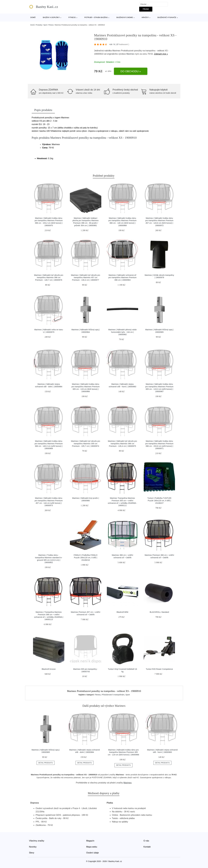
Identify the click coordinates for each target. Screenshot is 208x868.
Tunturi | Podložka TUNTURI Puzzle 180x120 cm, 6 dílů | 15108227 (159, 501)
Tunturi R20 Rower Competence (159, 669)
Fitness (72, 17)
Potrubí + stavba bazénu (96, 17)
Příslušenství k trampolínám (113, 695)
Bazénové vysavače (167, 17)
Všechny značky (37, 841)
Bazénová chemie (125, 17)
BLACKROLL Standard (159, 612)
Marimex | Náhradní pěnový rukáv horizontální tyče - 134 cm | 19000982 (122, 332)
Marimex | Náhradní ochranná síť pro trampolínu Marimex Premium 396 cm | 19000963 (122, 278)
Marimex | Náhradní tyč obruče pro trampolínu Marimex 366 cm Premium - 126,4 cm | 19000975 (122, 444)
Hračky (145, 17)
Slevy (32, 853)
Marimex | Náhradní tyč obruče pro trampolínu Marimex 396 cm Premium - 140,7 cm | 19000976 (49, 278)
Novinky (33, 847)
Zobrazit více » (161, 54)
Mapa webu (92, 847)
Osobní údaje (93, 853)
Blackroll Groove (49, 669)
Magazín (90, 841)
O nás (146, 841)
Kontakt (147, 847)
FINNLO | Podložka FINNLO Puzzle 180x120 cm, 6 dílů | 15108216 (86, 558)
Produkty (39, 25)
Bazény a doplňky (51, 17)
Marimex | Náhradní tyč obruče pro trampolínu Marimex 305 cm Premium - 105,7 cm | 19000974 (86, 444)
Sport (45, 25)
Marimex (130, 54)
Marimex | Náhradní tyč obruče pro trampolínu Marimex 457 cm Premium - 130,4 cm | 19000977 (86, 278)
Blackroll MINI (122, 612)
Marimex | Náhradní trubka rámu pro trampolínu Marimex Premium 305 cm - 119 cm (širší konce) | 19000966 (123, 752)
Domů (33, 17)
